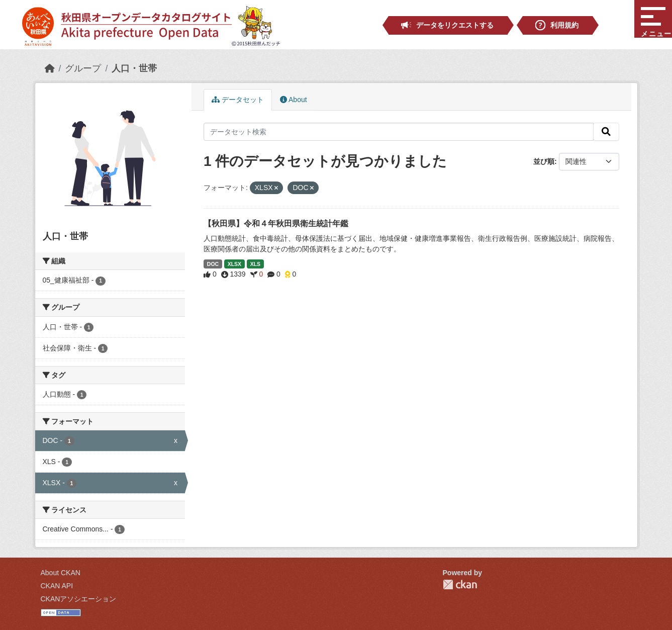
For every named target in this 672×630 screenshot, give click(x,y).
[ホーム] (50, 68)
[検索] (606, 132)
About (294, 100)
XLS (255, 264)
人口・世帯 (134, 68)
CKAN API (57, 586)
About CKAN (61, 573)
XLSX (234, 264)
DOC (213, 264)
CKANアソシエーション (79, 599)
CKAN (460, 584)
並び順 (544, 161)
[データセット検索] (399, 132)
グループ (83, 68)
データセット (238, 100)
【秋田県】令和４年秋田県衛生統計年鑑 (276, 223)
